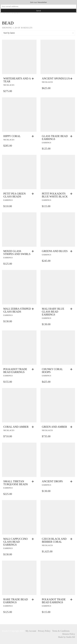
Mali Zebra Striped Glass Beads (17, 310)
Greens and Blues (55, 251)
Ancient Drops (52, 481)
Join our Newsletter (38, 2)
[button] (33, 79)
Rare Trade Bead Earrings (16, 601)
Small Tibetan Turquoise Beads (16, 483)
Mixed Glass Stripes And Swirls (17, 253)
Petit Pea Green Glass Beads (14, 195)
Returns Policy (69, 634)
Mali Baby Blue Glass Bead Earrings (53, 312)
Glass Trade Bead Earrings (55, 138)
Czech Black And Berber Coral (54, 540)
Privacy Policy (44, 631)
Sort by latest (38, 33)
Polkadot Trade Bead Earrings (15, 371)
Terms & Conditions (61, 631)
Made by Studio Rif (67, 637)
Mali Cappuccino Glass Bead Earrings (16, 542)
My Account (31, 631)
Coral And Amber (16, 427)
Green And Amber (54, 427)
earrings (46, 143)
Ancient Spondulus (56, 78)
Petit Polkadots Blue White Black (55, 195)
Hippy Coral (12, 136)
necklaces (9, 85)
